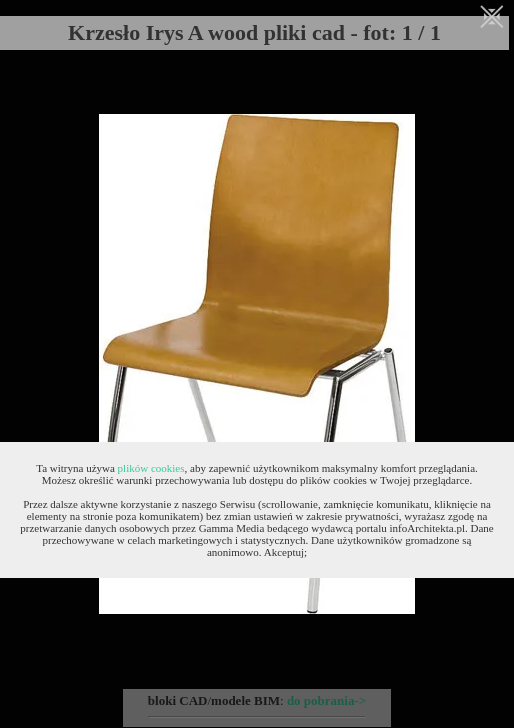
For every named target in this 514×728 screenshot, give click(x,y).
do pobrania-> (326, 700)
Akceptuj (284, 552)
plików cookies (151, 468)
